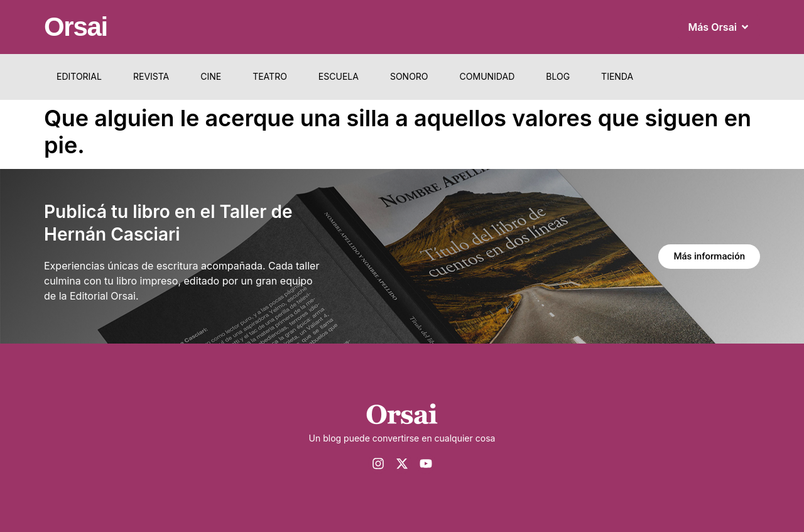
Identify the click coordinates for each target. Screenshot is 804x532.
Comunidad (487, 76)
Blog (558, 76)
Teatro (270, 76)
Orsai (76, 27)
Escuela (339, 76)
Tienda (617, 76)
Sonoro (409, 76)
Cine (211, 76)
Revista (151, 76)
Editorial (79, 76)
